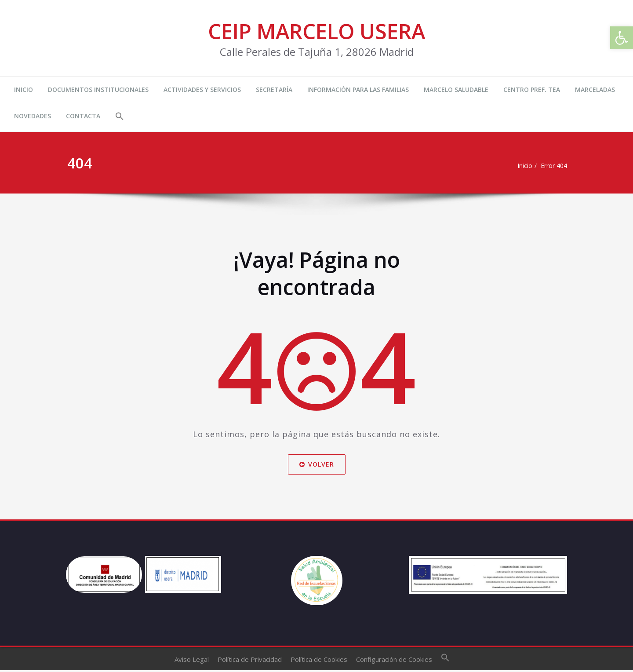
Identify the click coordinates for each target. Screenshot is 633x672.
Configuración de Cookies (394, 661)
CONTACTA (83, 116)
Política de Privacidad (250, 661)
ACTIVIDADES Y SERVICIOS (202, 89)
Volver (317, 464)
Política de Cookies (319, 661)
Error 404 (552, 166)
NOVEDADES (33, 116)
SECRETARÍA (274, 89)
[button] (120, 117)
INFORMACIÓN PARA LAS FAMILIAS (358, 89)
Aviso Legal (192, 661)
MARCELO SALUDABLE (456, 89)
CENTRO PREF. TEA (532, 89)
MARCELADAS (595, 89)
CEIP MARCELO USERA (316, 31)
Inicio (521, 166)
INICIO (24, 89)
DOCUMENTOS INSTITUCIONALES (98, 89)
